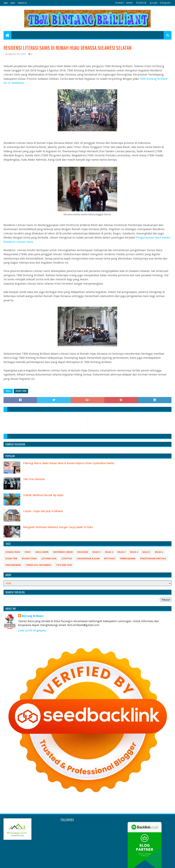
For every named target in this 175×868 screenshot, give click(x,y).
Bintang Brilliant (33, 616)
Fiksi (28, 552)
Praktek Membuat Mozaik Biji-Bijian (43, 495)
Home (6, 3)
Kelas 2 (109, 552)
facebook (141, 3)
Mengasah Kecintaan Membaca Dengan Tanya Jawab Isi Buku (58, 527)
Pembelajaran (128, 559)
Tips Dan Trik (64, 565)
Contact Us (22, 3)
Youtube (119, 3)
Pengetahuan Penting (153, 559)
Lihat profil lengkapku (32, 630)
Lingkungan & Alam (88, 559)
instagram (165, 3)
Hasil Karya (42, 552)
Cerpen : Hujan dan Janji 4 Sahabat (43, 511)
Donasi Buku (13, 552)
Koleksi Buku (29, 559)
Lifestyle (67, 559)
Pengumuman (13, 565)
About (13, 3)
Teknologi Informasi (38, 565)
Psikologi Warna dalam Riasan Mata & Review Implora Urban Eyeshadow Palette (69, 463)
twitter (130, 3)
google (154, 3)
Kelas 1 (97, 552)
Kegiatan (83, 552)
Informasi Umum (63, 552)
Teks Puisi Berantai (34, 479)
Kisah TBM (21, 391)
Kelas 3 (121, 552)
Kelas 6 (159, 552)
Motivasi (110, 559)
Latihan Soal (49, 559)
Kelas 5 (146, 552)
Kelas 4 (134, 552)
